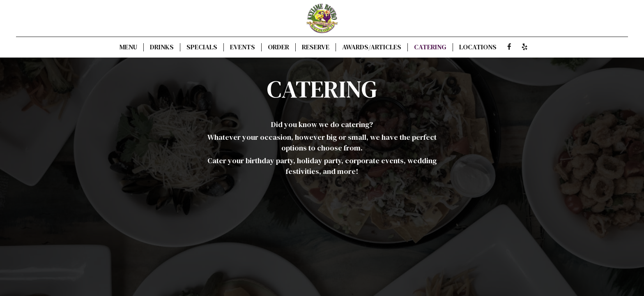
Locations (478, 47)
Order (278, 47)
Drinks (162, 47)
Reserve (316, 47)
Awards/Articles (372, 47)
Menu (128, 47)
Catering (430, 47)
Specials (202, 47)
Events (243, 47)
